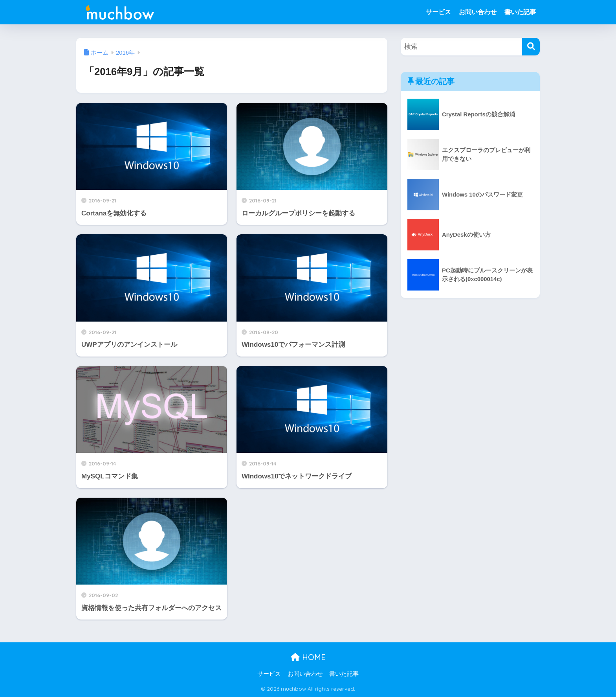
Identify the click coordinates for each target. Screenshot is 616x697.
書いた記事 (520, 12)
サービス (438, 12)
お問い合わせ (478, 12)
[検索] (531, 47)
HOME (308, 657)
